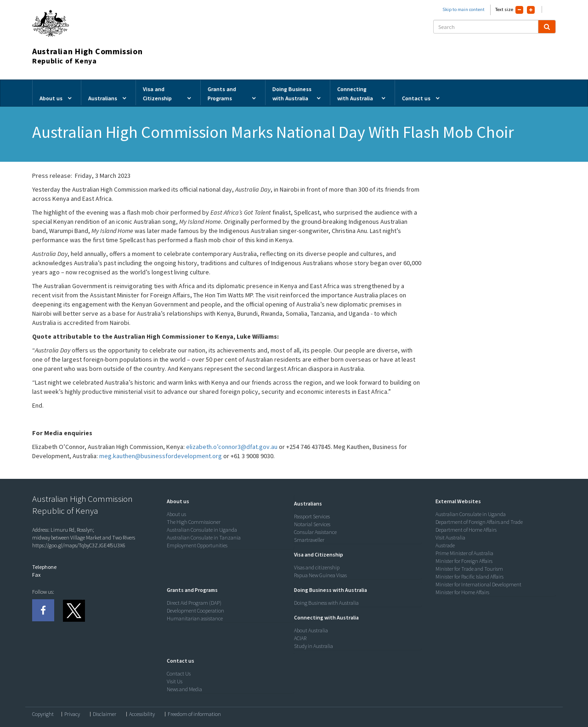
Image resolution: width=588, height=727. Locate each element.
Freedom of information (194, 714)
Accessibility (142, 714)
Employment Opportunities (197, 545)
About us (176, 514)
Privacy (72, 714)
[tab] (228, 501)
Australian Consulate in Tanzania (204, 537)
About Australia (311, 630)
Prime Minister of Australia (464, 553)
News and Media (184, 689)
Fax (36, 575)
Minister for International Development (478, 584)
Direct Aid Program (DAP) (194, 603)
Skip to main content (464, 9)
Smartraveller (309, 540)
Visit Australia (450, 537)
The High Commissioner (194, 522)
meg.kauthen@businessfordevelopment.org (161, 456)
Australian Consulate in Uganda (202, 530)
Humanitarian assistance (195, 618)
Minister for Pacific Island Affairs (469, 576)
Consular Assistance (315, 532)
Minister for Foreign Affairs (464, 561)
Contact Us (179, 673)
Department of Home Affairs (466, 530)
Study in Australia (314, 646)
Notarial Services (312, 524)
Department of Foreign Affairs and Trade (479, 522)
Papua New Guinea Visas (320, 575)
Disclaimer (105, 714)
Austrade (445, 545)
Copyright (43, 714)
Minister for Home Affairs (462, 592)
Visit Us (175, 681)
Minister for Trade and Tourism (469, 569)
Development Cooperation (195, 611)
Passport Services (312, 516)
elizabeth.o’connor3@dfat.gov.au (232, 447)
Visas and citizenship (317, 567)
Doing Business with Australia (326, 603)
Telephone (44, 567)
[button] (176, 501)
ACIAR (300, 638)
